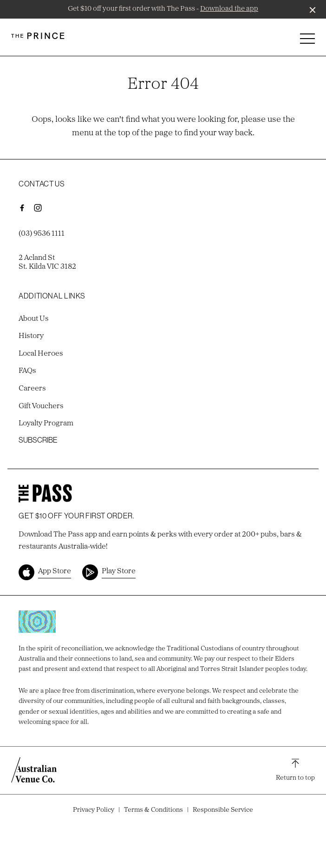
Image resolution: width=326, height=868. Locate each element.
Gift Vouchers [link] (41, 406)
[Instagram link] (38, 208)
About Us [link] (34, 319)
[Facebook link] (22, 208)
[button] (307, 41)
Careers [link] (32, 389)
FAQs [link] (27, 371)
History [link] (31, 336)
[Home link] (38, 36)
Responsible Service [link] (223, 810)
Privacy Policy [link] (94, 810)
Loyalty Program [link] (46, 424)
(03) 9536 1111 (42, 234)
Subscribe (38, 440)
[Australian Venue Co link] (34, 770)
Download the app (229, 9)
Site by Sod (163, 823)
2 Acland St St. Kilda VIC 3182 (47, 262)
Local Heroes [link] (41, 354)
